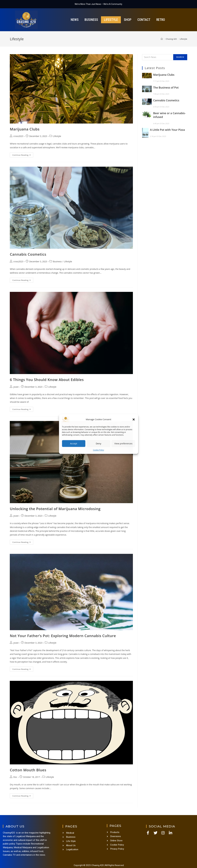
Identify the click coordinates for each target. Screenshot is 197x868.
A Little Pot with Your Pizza (168, 130)
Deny (98, 443)
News (75, 20)
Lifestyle (111, 20)
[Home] (162, 39)
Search (180, 57)
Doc (15, 777)
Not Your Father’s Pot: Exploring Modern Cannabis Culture (63, 636)
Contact (144, 20)
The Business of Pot (166, 87)
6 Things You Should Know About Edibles (47, 380)
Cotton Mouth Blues (28, 770)
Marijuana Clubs (25, 129)
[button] (134, 419)
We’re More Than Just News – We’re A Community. (99, 4)
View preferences (123, 443)
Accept (74, 443)
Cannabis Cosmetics (28, 254)
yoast (16, 387)
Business (91, 20)
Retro (161, 20)
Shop (128, 20)
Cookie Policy (98, 450)
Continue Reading (23, 154)
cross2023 (18, 136)
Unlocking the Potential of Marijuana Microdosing (55, 509)
